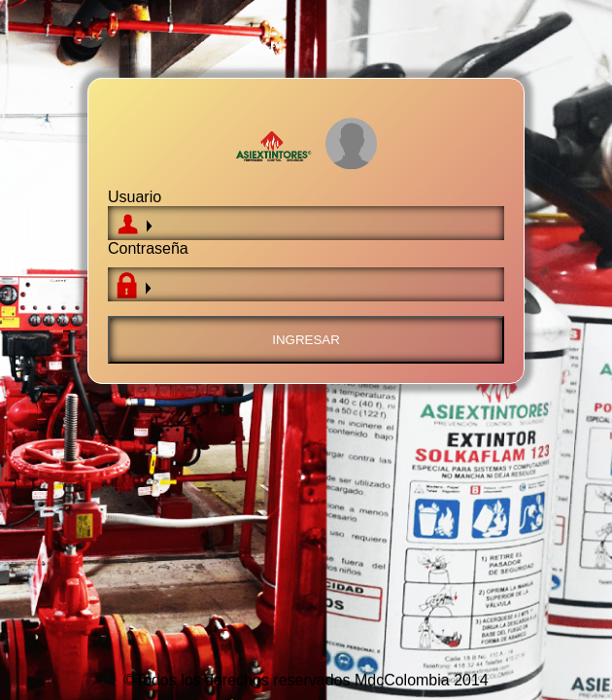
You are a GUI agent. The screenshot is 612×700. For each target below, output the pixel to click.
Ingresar (306, 340)
